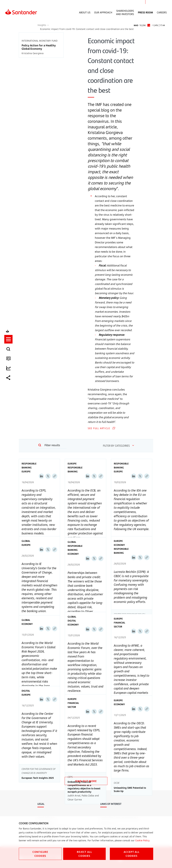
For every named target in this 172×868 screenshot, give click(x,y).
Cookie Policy (142, 840)
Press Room (145, 12)
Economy (73, 554)
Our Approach (103, 12)
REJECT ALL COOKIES (84, 854)
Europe (26, 471)
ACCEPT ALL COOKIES (132, 854)
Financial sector (119, 625)
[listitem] (9, 419)
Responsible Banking (29, 466)
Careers (162, 12)
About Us (85, 12)
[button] (9, 419)
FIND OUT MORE (86, 781)
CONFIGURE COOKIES (40, 854)
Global (26, 541)
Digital (72, 621)
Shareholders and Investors (125, 12)
